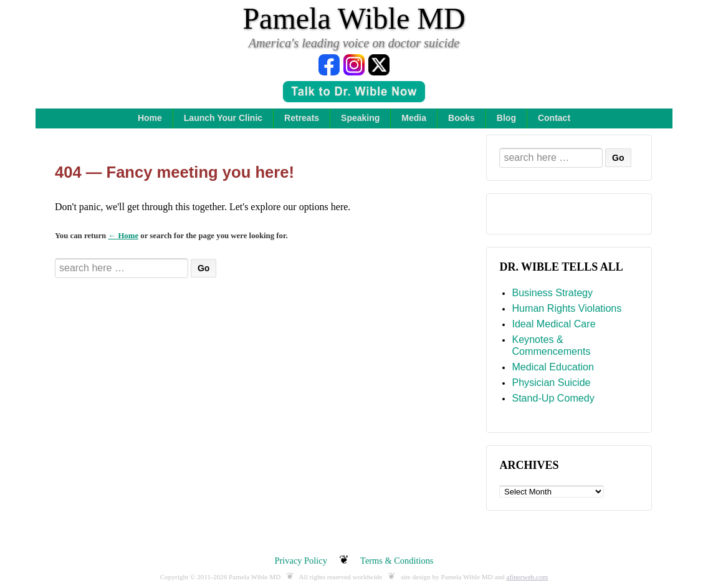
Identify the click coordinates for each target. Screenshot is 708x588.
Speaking (360, 118)
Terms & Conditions (397, 561)
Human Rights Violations (567, 308)
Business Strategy (552, 292)
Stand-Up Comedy (553, 398)
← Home (123, 236)
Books (462, 118)
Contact (554, 118)
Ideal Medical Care (553, 324)
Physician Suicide (551, 382)
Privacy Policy (301, 561)
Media (414, 118)
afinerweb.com (527, 577)
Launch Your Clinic (223, 118)
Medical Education (553, 367)
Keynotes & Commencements (551, 345)
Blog (506, 118)
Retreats (302, 118)
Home (150, 118)
